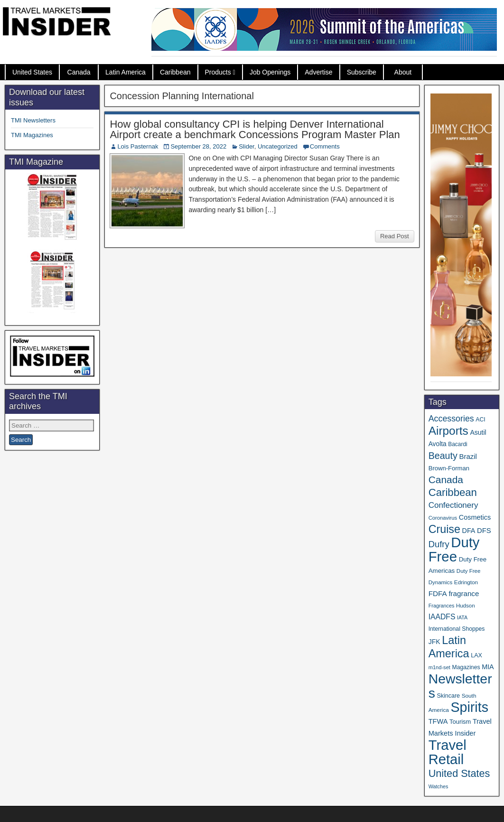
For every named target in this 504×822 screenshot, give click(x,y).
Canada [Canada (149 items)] (446, 480)
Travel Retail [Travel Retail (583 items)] (448, 752)
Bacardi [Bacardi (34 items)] (457, 444)
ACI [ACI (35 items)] (480, 420)
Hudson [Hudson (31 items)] (466, 606)
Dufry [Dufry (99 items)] (439, 544)
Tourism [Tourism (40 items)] (460, 722)
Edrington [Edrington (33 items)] (466, 582)
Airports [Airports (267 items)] (448, 431)
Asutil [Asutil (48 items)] (478, 432)
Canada (79, 72)
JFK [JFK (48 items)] (434, 642)
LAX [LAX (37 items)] (476, 655)
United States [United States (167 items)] (459, 773)
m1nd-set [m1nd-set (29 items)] (439, 667)
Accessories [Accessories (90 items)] (451, 419)
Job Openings (270, 72)
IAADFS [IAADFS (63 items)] (442, 617)
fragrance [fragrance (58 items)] (464, 593)
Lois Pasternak (138, 146)
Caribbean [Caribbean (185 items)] (453, 492)
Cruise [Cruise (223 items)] (444, 529)
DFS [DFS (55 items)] (484, 531)
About (403, 72)
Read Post (395, 236)
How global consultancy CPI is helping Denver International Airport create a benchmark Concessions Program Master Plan (255, 129)
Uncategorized (278, 146)
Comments (325, 146)
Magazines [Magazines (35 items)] (466, 667)
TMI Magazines (32, 135)
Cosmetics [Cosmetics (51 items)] (475, 517)
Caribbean (175, 72)
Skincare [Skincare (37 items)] (448, 696)
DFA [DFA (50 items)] (469, 531)
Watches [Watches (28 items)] (439, 786)
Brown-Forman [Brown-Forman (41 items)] (449, 468)
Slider (247, 146)
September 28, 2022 (198, 146)
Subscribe (362, 72)
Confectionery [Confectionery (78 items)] (453, 505)
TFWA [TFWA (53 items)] (438, 721)
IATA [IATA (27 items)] (462, 617)
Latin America (126, 72)
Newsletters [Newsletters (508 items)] (460, 686)
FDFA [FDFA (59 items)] (438, 593)
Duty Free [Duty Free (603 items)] (454, 549)
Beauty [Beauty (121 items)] (443, 456)
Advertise (318, 72)
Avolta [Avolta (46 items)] (438, 444)
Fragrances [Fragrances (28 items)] (442, 606)
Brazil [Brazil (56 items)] (468, 456)
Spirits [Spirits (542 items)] (469, 707)
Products (218, 72)
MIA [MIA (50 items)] (488, 667)
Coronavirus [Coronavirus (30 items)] (443, 518)
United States (32, 72)
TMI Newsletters (33, 120)
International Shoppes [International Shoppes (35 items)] (457, 629)
